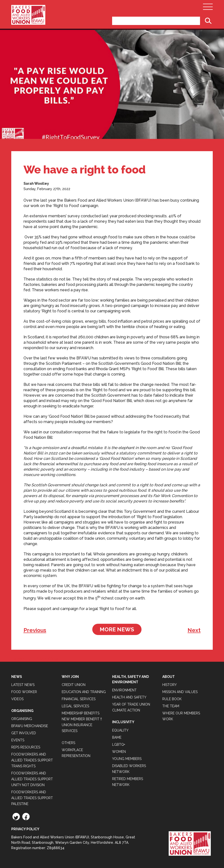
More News (117, 629)
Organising (22, 719)
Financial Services (79, 699)
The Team (171, 706)
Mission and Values (180, 692)
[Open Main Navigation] (208, 8)
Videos (17, 699)
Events (18, 740)
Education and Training (84, 692)
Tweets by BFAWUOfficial (35, 659)
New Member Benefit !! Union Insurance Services (82, 725)
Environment (124, 690)
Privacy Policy (25, 829)
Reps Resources (26, 747)
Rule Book (172, 699)
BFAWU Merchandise (30, 726)
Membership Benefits (81, 713)
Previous (35, 630)
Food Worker (24, 692)
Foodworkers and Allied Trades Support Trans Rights (32, 760)
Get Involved (24, 733)
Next (194, 630)
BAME (117, 737)
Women (119, 752)
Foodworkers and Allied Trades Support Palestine (32, 798)
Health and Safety (129, 697)
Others (68, 743)
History (170, 685)
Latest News (23, 685)
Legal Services (75, 706)
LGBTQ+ (119, 745)
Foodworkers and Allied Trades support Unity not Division (32, 779)
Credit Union (74, 685)
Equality (120, 730)
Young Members (127, 759)
